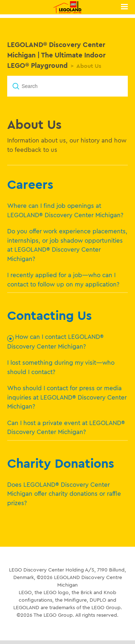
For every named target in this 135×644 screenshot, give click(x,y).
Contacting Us (49, 315)
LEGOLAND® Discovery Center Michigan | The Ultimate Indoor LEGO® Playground (56, 55)
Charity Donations (61, 463)
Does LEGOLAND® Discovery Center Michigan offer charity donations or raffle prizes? (64, 494)
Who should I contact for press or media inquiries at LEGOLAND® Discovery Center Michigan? (67, 397)
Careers (30, 184)
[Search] (67, 86)
